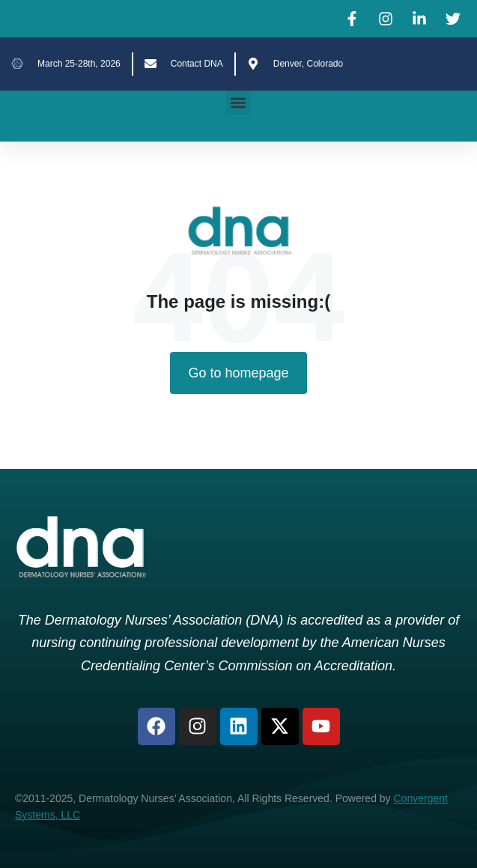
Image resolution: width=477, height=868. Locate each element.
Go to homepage (238, 373)
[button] (238, 103)
